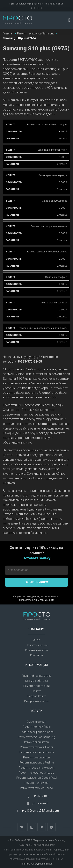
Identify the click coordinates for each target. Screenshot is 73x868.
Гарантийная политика (37, 676)
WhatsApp (51, 827)
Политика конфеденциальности (37, 864)
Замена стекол (37, 722)
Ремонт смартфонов (36, 757)
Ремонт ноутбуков (36, 783)
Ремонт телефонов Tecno (36, 788)
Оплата (36, 691)
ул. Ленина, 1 (40, 803)
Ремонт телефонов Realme (37, 763)
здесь (50, 114)
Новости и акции (37, 645)
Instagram (32, 827)
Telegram (42, 827)
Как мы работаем (36, 681)
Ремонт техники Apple (37, 727)
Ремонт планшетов (36, 742)
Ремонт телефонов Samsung (36, 737)
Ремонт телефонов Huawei (37, 752)
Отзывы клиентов (36, 650)
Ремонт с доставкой (36, 686)
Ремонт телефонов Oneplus (36, 773)
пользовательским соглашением (37, 600)
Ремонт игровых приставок (36, 768)
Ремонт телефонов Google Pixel (36, 778)
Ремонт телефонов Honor (37, 747)
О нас (36, 640)
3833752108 (40, 796)
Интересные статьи (37, 701)
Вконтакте (22, 827)
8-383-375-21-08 (54, 4)
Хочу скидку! (37, 582)
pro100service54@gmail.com (26, 4)
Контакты (36, 655)
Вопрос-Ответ (37, 696)
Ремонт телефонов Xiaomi (37, 732)
